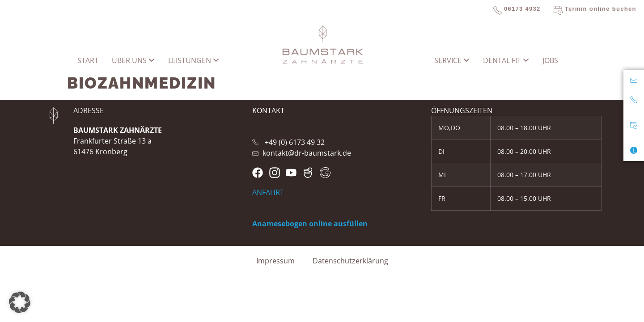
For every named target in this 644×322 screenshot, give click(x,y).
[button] (20, 302)
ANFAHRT (268, 192)
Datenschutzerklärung (350, 261)
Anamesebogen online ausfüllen (310, 224)
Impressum (275, 261)
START (88, 60)
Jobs (550, 60)
